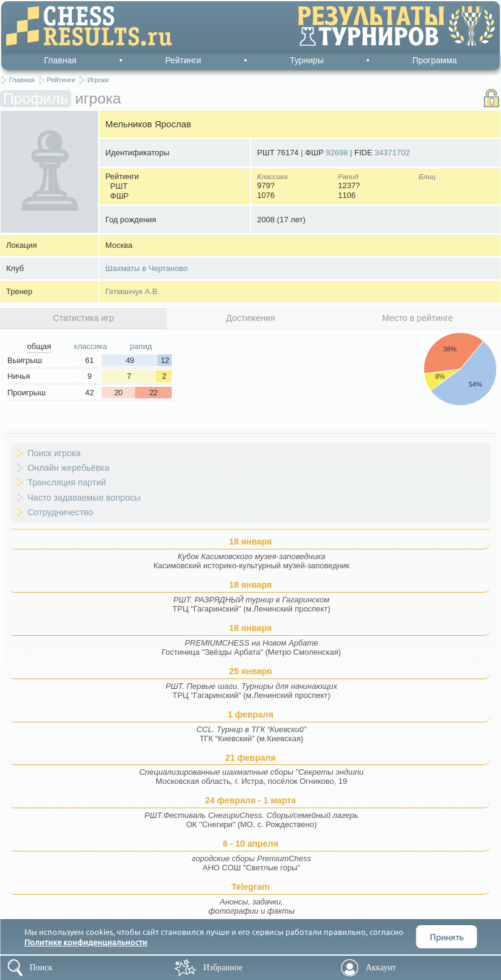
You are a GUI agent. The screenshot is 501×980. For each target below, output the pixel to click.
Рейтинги (183, 60)
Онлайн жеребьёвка (68, 468)
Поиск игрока (54, 453)
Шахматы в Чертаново (146, 268)
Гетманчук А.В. (132, 291)
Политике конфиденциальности (86, 942)
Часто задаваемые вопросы (84, 498)
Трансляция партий (67, 482)
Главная (60, 60)
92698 (337, 153)
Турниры (307, 60)
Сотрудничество (60, 512)
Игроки (98, 80)
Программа (434, 60)
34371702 (392, 153)
